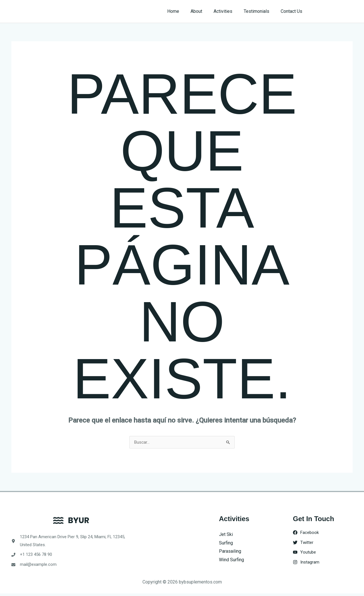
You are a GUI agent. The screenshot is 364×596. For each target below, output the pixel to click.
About (204, 11)
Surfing (226, 543)
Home (183, 11)
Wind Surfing (231, 560)
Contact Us (293, 11)
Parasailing (230, 551)
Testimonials (260, 11)
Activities (229, 11)
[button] (333, 11)
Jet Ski (226, 535)
